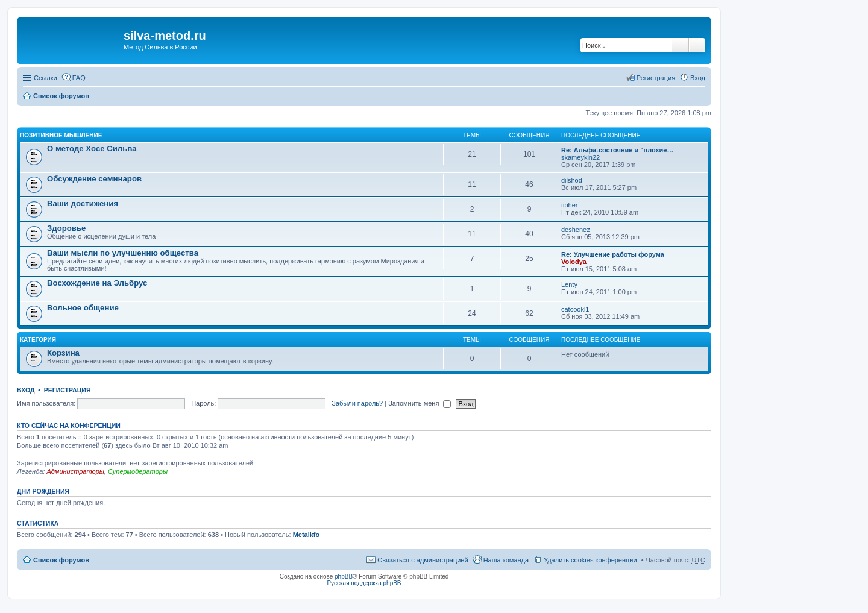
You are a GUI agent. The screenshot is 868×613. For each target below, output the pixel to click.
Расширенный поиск (697, 45)
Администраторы (75, 471)
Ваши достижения (83, 203)
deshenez (576, 230)
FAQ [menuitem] (79, 78)
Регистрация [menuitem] (656, 78)
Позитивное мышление (61, 135)
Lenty (569, 284)
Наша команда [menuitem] (506, 560)
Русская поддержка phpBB (364, 583)
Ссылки (46, 78)
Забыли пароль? (357, 403)
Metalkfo (307, 535)
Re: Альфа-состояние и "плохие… (617, 150)
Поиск (680, 45)
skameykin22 (580, 157)
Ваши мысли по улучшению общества (123, 253)
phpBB (344, 577)
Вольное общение (83, 308)
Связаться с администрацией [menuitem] (423, 560)
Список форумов (61, 96)
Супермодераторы (138, 471)
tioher (570, 205)
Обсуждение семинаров (94, 179)
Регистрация (68, 390)
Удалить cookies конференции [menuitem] (590, 560)
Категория (38, 340)
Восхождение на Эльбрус (97, 283)
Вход (26, 390)
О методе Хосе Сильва (92, 149)
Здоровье (66, 228)
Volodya (574, 262)
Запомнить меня (420, 403)
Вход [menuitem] (698, 78)
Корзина (63, 353)
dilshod (572, 180)
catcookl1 (575, 309)
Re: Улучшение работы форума (613, 254)
